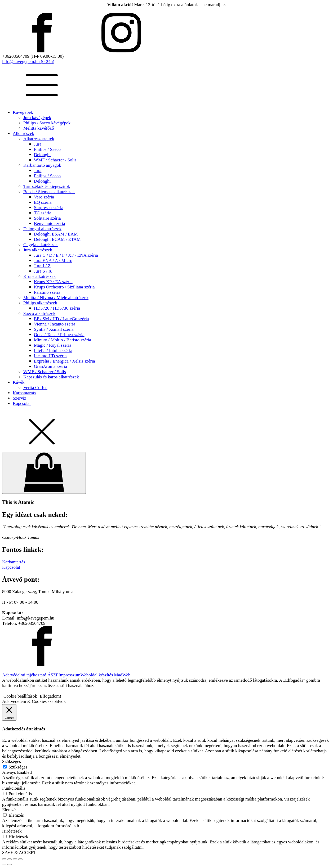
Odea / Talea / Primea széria (59, 335)
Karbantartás (24, 393)
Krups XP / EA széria (53, 282)
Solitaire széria (47, 218)
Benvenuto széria (50, 223)
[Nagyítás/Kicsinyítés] (4, 859)
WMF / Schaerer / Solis (55, 160)
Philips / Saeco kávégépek (47, 123)
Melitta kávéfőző (39, 128)
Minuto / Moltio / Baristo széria (63, 340)
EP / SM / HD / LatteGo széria (61, 319)
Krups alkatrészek (39, 276)
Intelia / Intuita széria (53, 351)
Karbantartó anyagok (42, 165)
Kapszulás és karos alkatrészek (51, 377)
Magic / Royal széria (53, 345)
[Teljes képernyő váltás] (10, 859)
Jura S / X (43, 271)
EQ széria (43, 202)
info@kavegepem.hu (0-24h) (28, 62)
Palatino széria (47, 292)
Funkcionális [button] (14, 788)
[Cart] (44, 473)
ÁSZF (53, 675)
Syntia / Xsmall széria (54, 329)
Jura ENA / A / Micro (53, 261)
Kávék (19, 382)
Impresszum (69, 675)
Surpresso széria (49, 208)
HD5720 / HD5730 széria (57, 308)
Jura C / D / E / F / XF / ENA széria (66, 255)
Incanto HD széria (50, 356)
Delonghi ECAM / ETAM (57, 239)
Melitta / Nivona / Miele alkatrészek (56, 298)
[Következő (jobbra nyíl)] (10, 865)
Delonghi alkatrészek (42, 229)
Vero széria (44, 197)
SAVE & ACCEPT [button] (19, 853)
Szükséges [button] (12, 761)
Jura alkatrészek (38, 250)
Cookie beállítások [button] (20, 696)
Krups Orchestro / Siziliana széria (64, 287)
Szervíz (19, 398)
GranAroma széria (50, 366)
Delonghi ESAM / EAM (56, 234)
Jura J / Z (42, 266)
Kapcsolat (22, 403)
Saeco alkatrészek (39, 313)
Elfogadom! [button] (50, 696)
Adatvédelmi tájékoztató (25, 675)
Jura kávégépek (37, 118)
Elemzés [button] (10, 810)
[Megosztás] (15, 859)
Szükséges (18, 767)
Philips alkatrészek (40, 303)
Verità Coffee (35, 388)
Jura (38, 144)
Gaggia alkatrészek (41, 245)
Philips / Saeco (47, 149)
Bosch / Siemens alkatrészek (49, 192)
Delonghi (42, 155)
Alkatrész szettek (39, 139)
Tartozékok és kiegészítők (47, 186)
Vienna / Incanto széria (55, 324)
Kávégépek (23, 112)
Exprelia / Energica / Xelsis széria (65, 361)
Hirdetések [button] (12, 831)
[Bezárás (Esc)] (20, 859)
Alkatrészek (23, 134)
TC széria (43, 213)
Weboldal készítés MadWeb (106, 675)
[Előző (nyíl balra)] (4, 865)
